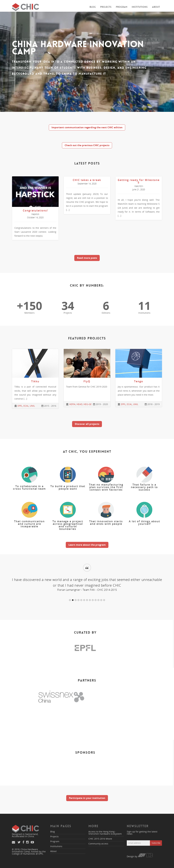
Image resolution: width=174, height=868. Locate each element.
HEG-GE (88, 404)
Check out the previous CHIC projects (87, 145)
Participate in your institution (87, 798)
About (156, 7)
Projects (106, 7)
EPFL (20, 406)
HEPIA (72, 404)
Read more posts (87, 258)
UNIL (32, 406)
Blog (93, 7)
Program (122, 7)
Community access (98, 844)
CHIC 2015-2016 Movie (100, 839)
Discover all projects (87, 424)
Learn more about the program (87, 545)
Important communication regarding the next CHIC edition (87, 127)
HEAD (79, 404)
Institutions (140, 7)
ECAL (26, 406)
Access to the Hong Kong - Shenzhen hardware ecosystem (105, 833)
